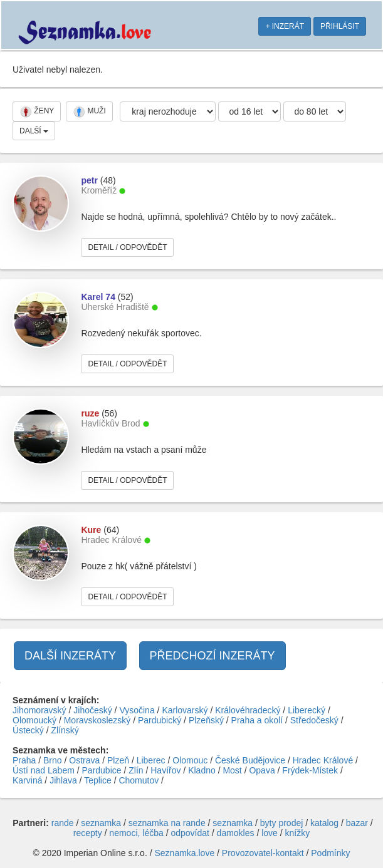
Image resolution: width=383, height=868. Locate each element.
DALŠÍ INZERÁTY (70, 656)
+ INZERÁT (285, 26)
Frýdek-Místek (310, 770)
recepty (88, 833)
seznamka (101, 823)
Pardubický (160, 720)
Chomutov (139, 780)
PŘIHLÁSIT (340, 26)
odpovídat (190, 833)
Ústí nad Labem (44, 770)
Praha (24, 760)
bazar (357, 823)
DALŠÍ (34, 131)
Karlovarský (185, 710)
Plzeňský (206, 720)
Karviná (27, 780)
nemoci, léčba (136, 833)
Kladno (202, 770)
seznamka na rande (167, 823)
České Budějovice (250, 760)
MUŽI (89, 111)
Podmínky (330, 853)
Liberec (151, 760)
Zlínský (65, 730)
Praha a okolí (257, 720)
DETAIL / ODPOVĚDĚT (127, 247)
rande (63, 823)
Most (232, 770)
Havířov (165, 770)
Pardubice (102, 770)
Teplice (98, 780)
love (270, 833)
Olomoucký (34, 720)
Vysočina (137, 710)
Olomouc (190, 760)
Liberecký (307, 710)
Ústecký (28, 730)
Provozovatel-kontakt (263, 853)
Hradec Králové (323, 760)
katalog (324, 823)
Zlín (136, 770)
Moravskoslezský (97, 720)
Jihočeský (92, 710)
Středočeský (314, 720)
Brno (53, 760)
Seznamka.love (184, 853)
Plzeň (118, 760)
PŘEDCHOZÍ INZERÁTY (212, 656)
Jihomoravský (39, 710)
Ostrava (84, 760)
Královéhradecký (248, 710)
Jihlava (63, 780)
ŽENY (37, 111)
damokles (236, 833)
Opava (262, 770)
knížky (298, 833)
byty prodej (281, 823)
